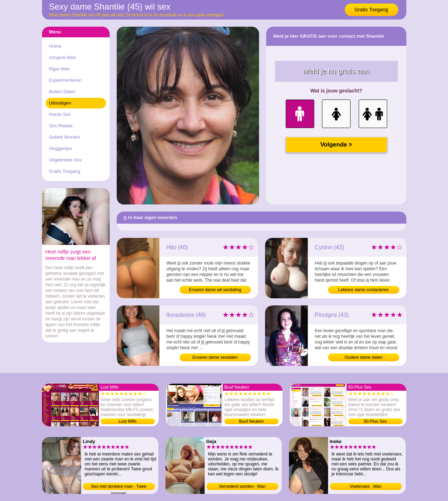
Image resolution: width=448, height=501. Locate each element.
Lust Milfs (128, 421)
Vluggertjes (61, 148)
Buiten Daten (62, 92)
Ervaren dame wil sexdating (215, 290)
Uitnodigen (60, 103)
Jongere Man (63, 57)
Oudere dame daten (363, 357)
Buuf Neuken (251, 421)
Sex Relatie (61, 126)
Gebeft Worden (65, 137)
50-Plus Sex (375, 421)
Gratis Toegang (371, 10)
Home (55, 46)
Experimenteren (65, 80)
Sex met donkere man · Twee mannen (119, 487)
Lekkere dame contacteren (363, 290)
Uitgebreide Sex (66, 160)
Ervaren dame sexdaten (215, 357)
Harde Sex (60, 114)
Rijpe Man (60, 69)
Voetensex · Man (366, 486)
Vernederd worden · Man (242, 486)
